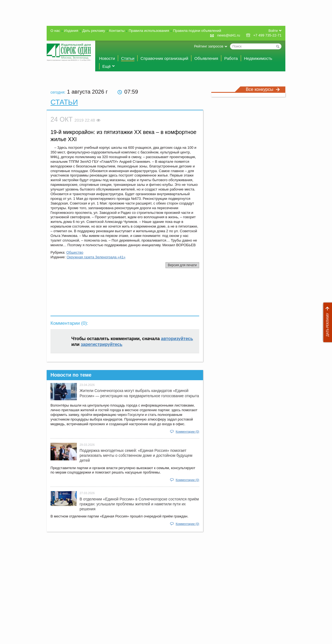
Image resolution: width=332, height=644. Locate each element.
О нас (55, 31)
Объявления (206, 58)
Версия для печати (182, 265)
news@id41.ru (229, 35)
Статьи (128, 58)
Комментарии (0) (187, 432)
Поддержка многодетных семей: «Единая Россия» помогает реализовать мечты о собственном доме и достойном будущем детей (136, 455)
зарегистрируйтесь (102, 344)
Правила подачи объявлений (197, 31)
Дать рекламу (326, 322)
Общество (75, 252)
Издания (71, 31)
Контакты (117, 31)
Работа (231, 58)
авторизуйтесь (177, 339)
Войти (273, 31)
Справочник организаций (164, 58)
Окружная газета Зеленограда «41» (96, 257)
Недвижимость (258, 58)
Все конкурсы (263, 89)
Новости (107, 58)
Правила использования (149, 31)
